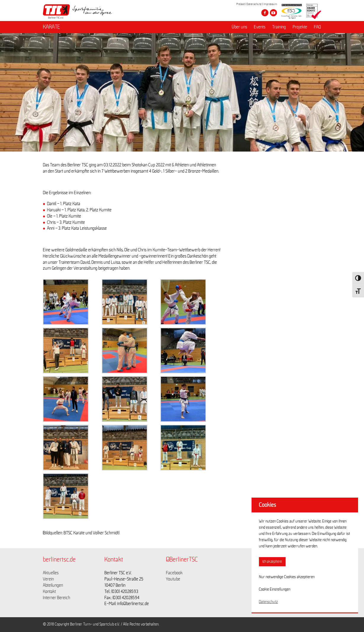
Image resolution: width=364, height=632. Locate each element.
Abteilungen (53, 585)
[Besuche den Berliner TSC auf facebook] (265, 13)
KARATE (51, 27)
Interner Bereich (57, 598)
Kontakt (49, 591)
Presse (240, 4)
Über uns (239, 27)
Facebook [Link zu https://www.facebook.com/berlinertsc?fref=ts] (174, 573)
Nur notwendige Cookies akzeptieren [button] (287, 577)
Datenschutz (254, 4)
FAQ (318, 27)
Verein (48, 579)
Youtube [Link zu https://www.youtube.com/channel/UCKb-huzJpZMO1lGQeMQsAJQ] (173, 579)
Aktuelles (51, 573)
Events (260, 27)
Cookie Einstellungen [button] (275, 589)
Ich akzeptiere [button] (272, 562)
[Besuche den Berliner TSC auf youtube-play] (273, 13)
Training (279, 27)
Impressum (270, 4)
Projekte (300, 27)
